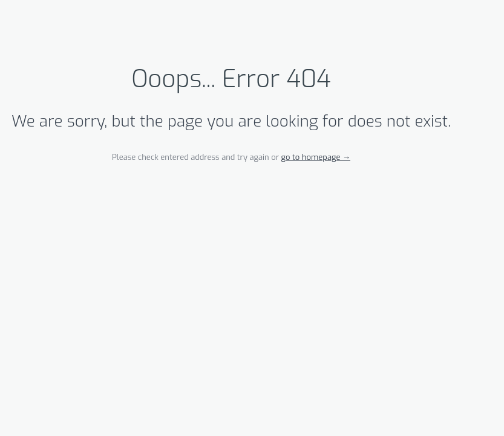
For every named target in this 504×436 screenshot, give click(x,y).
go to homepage (316, 157)
